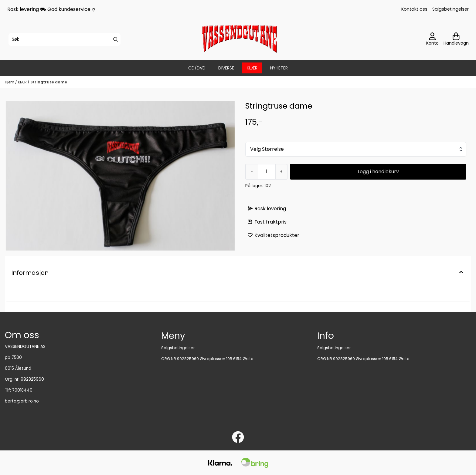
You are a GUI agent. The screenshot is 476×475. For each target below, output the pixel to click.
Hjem (10, 82)
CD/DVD (197, 68)
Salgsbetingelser (450, 9)
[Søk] (65, 39)
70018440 (22, 390)
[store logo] (240, 39)
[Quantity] (267, 172)
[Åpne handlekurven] (456, 39)
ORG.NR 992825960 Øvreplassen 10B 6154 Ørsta (207, 359)
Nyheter (279, 68)
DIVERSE (226, 68)
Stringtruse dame (49, 82)
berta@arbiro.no (22, 401)
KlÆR (252, 68)
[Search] (116, 39)
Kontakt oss (414, 9)
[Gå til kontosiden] (432, 39)
